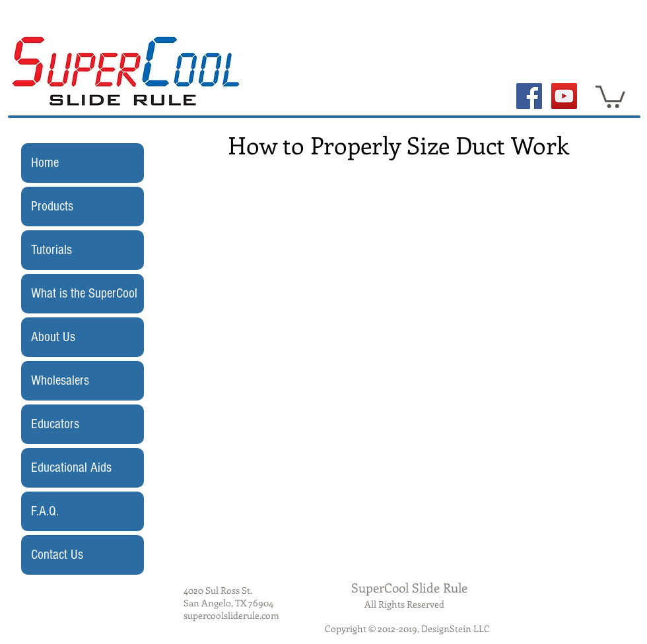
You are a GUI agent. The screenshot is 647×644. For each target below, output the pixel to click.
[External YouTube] (400, 294)
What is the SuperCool (84, 293)
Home (45, 163)
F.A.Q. (45, 511)
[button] (610, 96)
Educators (55, 424)
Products (52, 206)
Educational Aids (71, 467)
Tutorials (51, 250)
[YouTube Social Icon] (564, 96)
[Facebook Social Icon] (529, 96)
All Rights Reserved (404, 604)
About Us (53, 337)
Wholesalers (60, 380)
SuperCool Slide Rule (409, 588)
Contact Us (57, 555)
